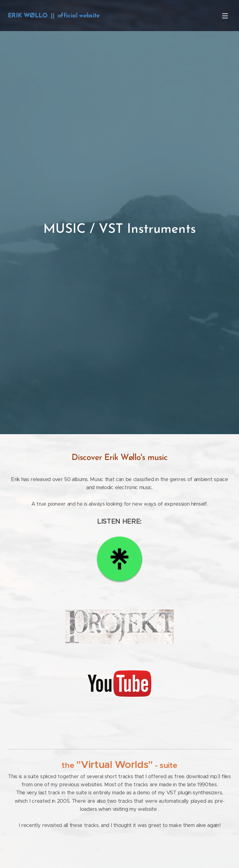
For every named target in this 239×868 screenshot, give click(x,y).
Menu (225, 16)
